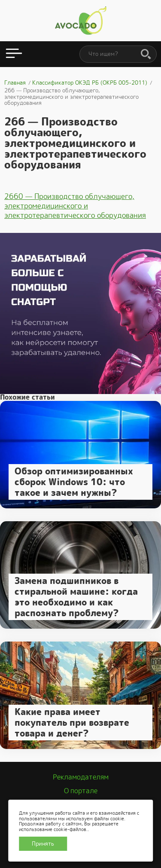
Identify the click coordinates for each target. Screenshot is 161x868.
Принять (43, 844)
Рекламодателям (81, 777)
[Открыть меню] (14, 54)
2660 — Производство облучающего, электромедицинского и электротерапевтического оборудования (75, 206)
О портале (81, 791)
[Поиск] (146, 55)
